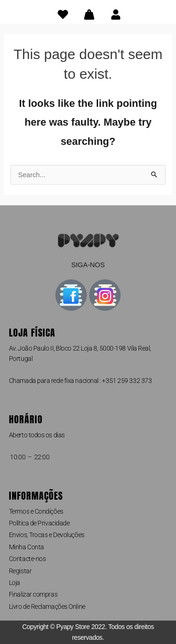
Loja (15, 583)
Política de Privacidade (39, 523)
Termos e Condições (36, 511)
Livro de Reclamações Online (47, 607)
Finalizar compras (33, 594)
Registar (20, 571)
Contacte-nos (27, 559)
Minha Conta (27, 547)
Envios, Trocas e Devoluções (47, 535)
